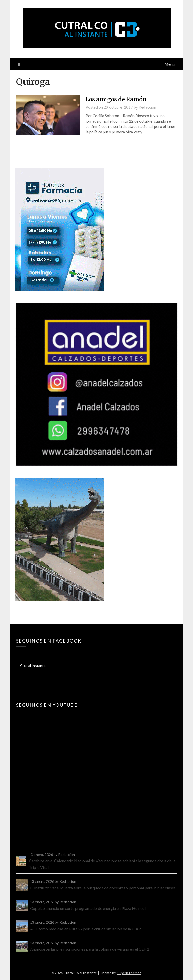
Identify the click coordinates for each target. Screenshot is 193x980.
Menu (170, 64)
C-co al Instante (33, 665)
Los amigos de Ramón (116, 99)
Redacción (147, 107)
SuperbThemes (129, 973)
